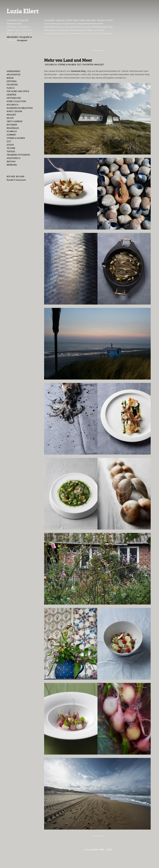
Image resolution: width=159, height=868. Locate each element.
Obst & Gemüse (15, 121)
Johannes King (78, 71)
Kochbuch (12, 105)
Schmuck (12, 131)
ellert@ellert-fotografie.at (19, 37)
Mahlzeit (11, 115)
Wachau (11, 162)
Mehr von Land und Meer (68, 60)
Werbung (12, 165)
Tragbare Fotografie (18, 155)
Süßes (10, 145)
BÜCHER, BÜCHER (15, 177)
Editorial (12, 81)
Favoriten (12, 85)
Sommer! (11, 135)
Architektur (13, 75)
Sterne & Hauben (16, 138)
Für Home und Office (18, 91)
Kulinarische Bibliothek (20, 108)
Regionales (13, 128)
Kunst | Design (14, 111)
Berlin (10, 78)
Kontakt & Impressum (16, 180)
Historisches (14, 98)
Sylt (9, 141)
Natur (10, 118)
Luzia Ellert (23, 12)
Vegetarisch (13, 158)
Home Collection (16, 101)
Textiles (11, 152)
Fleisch (11, 88)
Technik (11, 148)
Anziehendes (13, 71)
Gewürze (11, 95)
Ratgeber (12, 125)
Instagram (22, 40)
